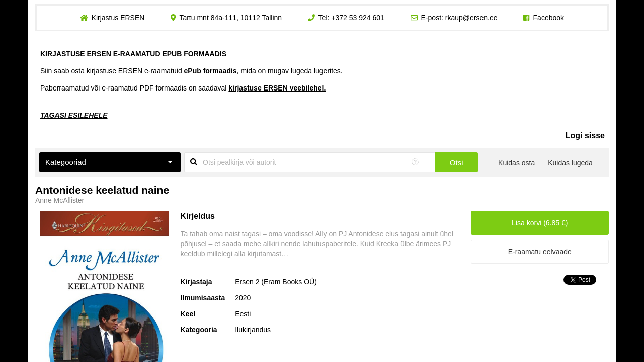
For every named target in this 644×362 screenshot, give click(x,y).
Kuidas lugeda (570, 163)
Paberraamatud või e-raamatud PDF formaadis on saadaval (183, 88)
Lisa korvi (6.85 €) (540, 223)
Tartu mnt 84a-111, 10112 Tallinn (230, 18)
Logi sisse (585, 135)
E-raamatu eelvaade (540, 252)
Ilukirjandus (253, 330)
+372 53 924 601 (358, 18)
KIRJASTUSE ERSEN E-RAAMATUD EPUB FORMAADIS (133, 54)
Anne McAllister (60, 200)
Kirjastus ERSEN (118, 18)
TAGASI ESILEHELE (74, 115)
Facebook (549, 18)
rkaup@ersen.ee (471, 18)
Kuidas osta (516, 163)
